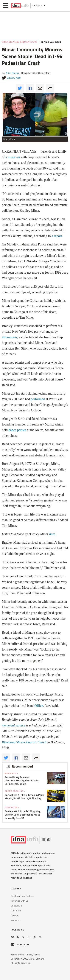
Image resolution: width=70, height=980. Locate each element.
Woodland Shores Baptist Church (25, 742)
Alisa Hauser (12, 73)
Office (39, 706)
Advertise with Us (20, 901)
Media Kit (16, 920)
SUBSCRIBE (20, 944)
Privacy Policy (33, 955)
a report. (57, 236)
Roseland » (11, 773)
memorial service (14, 725)
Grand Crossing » (15, 791)
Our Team (16, 911)
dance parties (17, 430)
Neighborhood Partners (23, 896)
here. (52, 534)
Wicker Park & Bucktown (19, 42)
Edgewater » (12, 807)
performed (38, 399)
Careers (15, 915)
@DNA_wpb (14, 78)
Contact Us (16, 906)
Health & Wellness (50, 42)
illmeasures (10, 337)
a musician (13, 157)
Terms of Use (17, 955)
